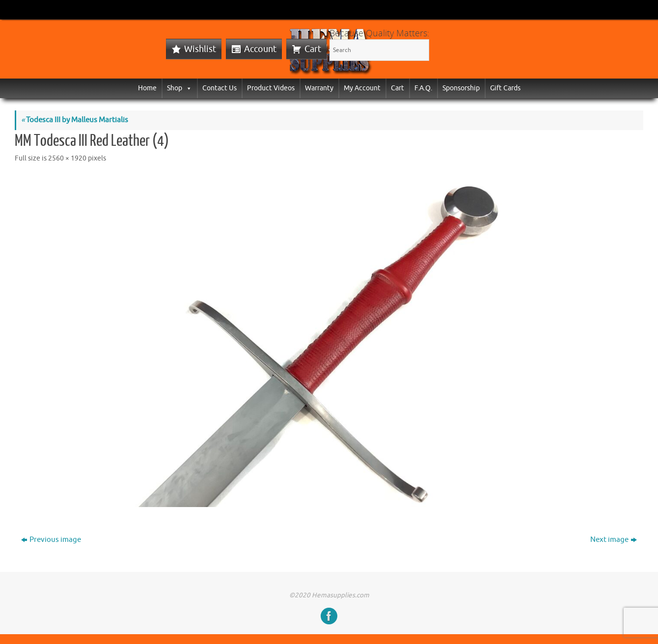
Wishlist (200, 49)
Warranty (319, 88)
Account (260, 49)
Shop (179, 88)
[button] (187, 88)
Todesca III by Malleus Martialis (75, 120)
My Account (362, 88)
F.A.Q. (423, 88)
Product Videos (271, 88)
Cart (313, 49)
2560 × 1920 (67, 158)
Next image (614, 540)
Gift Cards (505, 88)
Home (147, 88)
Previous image (51, 540)
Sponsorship (461, 88)
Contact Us (219, 88)
